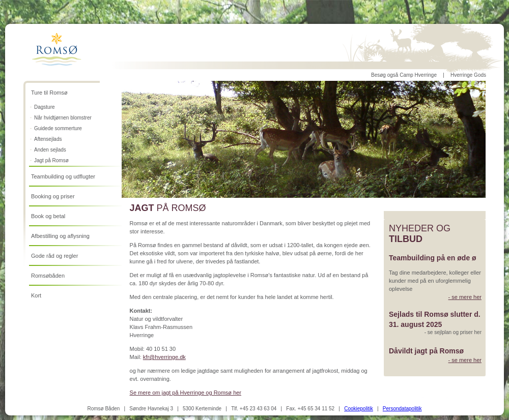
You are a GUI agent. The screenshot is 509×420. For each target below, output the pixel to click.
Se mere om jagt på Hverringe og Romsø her (186, 393)
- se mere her (465, 297)
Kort (36, 295)
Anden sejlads (50, 150)
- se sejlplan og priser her (453, 332)
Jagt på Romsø (51, 160)
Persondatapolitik (402, 409)
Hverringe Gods (468, 75)
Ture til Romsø (49, 93)
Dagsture (45, 107)
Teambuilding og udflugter (63, 176)
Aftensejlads (48, 139)
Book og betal (48, 216)
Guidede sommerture (58, 128)
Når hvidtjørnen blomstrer (63, 118)
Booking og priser (53, 196)
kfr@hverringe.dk (164, 357)
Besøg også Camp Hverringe (404, 75)
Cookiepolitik (359, 409)
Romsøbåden (48, 276)
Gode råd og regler (54, 256)
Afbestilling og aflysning (60, 236)
